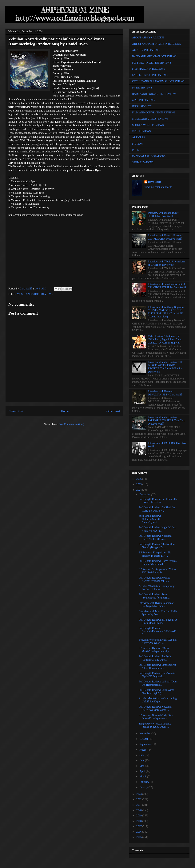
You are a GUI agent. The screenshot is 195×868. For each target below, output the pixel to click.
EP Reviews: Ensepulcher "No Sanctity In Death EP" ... (155, 554)
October (144, 739)
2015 (139, 837)
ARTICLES (138, 137)
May (142, 766)
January (144, 787)
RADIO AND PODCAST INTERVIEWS (154, 94)
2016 (139, 832)
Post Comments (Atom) (72, 424)
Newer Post (16, 411)
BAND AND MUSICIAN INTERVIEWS (154, 56)
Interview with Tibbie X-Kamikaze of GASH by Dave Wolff (167, 263)
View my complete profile (158, 187)
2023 (139, 794)
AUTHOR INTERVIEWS (146, 50)
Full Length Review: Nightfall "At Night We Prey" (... (157, 529)
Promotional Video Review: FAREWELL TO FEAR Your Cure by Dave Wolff (167, 420)
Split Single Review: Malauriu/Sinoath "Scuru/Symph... (150, 519)
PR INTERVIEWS (142, 88)
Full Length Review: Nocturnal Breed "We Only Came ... (155, 708)
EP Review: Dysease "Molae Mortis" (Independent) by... (155, 650)
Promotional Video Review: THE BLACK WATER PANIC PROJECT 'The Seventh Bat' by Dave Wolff (166, 367)
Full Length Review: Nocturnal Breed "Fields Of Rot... (155, 537)
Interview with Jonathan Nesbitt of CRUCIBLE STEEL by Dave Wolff (167, 286)
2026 (139, 479)
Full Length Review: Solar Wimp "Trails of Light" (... (157, 692)
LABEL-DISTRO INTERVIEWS (150, 75)
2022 (139, 799)
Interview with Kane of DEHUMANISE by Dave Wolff (165, 393)
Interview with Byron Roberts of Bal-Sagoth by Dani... (156, 605)
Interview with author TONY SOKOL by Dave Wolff (163, 214)
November (145, 734)
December (145, 495)
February (145, 782)
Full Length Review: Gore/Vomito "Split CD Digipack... (157, 675)
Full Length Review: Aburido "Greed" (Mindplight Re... (155, 579)
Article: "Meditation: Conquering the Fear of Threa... (157, 588)
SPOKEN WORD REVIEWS (148, 125)
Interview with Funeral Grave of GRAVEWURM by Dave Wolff (165, 237)
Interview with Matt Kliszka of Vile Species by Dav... (158, 613)
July (142, 755)
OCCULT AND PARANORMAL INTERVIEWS (158, 81)
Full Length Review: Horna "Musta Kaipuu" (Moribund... (158, 563)
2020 (139, 810)
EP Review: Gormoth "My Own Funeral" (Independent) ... (156, 717)
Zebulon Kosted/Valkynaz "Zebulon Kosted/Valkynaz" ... (158, 641)
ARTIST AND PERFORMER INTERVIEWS (157, 44)
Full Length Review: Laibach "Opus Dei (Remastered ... (158, 683)
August (144, 750)
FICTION (137, 144)
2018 (139, 821)
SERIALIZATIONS (143, 162)
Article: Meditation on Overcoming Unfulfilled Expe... (158, 700)
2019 (139, 816)
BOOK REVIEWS (142, 106)
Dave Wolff (155, 182)
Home (65, 411)
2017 (139, 826)
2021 (139, 805)
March (143, 777)
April (143, 771)
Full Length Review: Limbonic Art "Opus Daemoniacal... (157, 666)
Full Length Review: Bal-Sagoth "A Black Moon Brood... (158, 621)
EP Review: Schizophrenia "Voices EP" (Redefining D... (157, 571)
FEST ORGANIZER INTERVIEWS (152, 63)
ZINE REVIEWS (141, 131)
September (145, 744)
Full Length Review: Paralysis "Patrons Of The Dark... (155, 658)
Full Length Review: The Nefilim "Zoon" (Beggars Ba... (157, 546)
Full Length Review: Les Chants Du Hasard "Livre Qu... (158, 501)
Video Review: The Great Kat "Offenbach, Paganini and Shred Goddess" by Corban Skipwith (165, 339)
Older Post (113, 411)
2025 (139, 484)
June (142, 760)
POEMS (137, 150)
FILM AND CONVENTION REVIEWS (154, 113)
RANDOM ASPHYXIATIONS (149, 156)
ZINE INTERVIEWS (144, 100)
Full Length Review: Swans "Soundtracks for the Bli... (154, 596)
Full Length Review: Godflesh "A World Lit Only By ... (157, 509)
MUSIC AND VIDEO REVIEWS (35, 294)
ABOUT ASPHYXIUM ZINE (148, 38)
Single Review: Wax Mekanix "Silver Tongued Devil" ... (155, 725)
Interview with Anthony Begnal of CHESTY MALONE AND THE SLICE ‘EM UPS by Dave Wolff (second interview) (166, 312)
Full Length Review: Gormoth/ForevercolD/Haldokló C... (157, 631)
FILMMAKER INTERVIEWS (149, 69)
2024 (139, 490)
